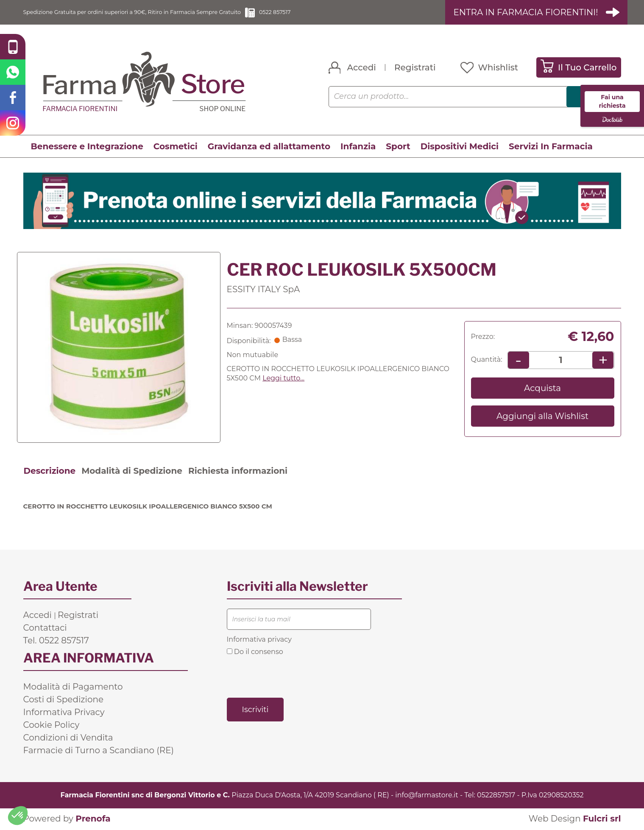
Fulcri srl (602, 819)
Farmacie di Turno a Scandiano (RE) (99, 751)
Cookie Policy (52, 725)
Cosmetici (176, 147)
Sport (398, 147)
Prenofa (93, 819)
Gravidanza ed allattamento (269, 147)
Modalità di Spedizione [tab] (132, 471)
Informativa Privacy (64, 713)
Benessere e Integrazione (87, 147)
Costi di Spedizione (64, 700)
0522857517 (496, 795)
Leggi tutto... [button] (283, 379)
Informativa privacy (259, 640)
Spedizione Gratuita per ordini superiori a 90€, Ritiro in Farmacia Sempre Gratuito (161, 13)
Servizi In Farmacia (551, 147)
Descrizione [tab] (50, 471)
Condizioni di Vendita (68, 738)
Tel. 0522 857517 (56, 641)
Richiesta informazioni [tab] (238, 471)
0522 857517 (337, 13)
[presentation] (291, 677)
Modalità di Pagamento (73, 687)
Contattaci (45, 628)
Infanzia (358, 147)
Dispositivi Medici (460, 147)
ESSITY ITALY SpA (263, 290)
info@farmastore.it (427, 795)
